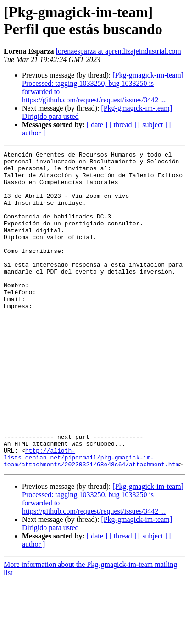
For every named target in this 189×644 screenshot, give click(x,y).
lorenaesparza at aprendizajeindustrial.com (118, 51)
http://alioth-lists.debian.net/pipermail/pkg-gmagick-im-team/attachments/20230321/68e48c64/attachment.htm (91, 519)
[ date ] (97, 125)
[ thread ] (123, 125)
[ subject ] (153, 125)
